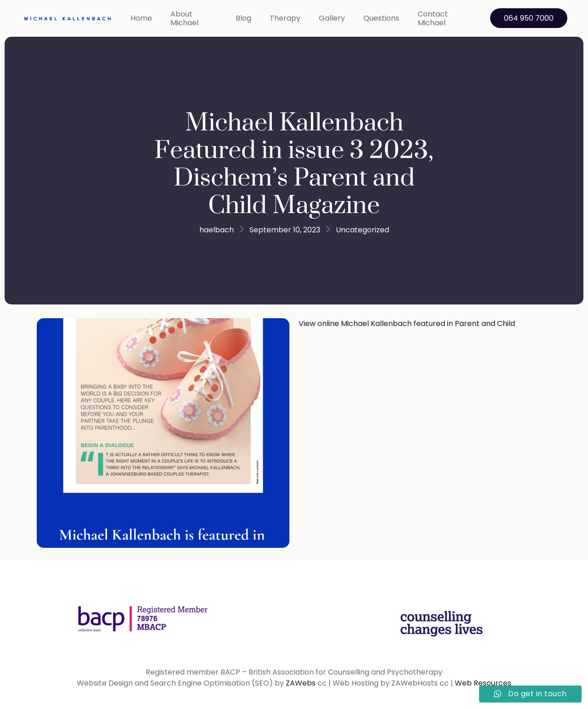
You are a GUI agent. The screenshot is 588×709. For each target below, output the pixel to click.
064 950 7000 (529, 18)
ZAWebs (301, 683)
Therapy (285, 18)
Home (141, 18)
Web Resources (483, 683)
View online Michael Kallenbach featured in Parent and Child (407, 324)
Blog (243, 18)
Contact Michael (433, 18)
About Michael (184, 18)
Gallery (332, 18)
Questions (381, 18)
